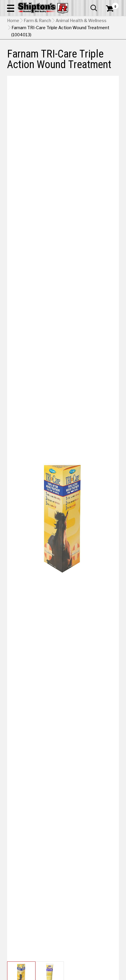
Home (13, 21)
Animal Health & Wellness (81, 21)
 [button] (94, 8)
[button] (11, 8)
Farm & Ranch (37, 21)
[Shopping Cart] (112, 9)
